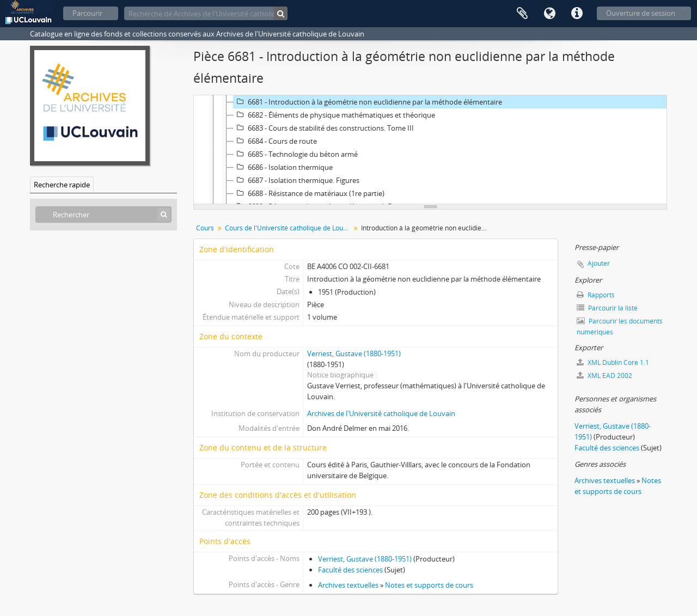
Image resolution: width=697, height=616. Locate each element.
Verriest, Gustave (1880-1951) (354, 353)
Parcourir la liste (607, 308)
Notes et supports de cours (429, 585)
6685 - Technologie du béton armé (296, 154)
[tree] (430, 150)
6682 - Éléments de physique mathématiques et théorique (334, 115)
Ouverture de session (641, 13)
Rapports (596, 295)
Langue (549, 14)
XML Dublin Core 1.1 (613, 362)
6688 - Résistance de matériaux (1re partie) (309, 193)
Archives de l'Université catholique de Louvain (381, 413)
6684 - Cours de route (275, 141)
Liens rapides (577, 14)
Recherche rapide (62, 185)
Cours (205, 228)
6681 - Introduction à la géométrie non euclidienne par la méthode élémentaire (368, 102)
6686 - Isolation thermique (283, 167)
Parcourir (87, 13)
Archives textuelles (348, 585)
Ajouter (599, 263)
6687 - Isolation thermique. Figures (296, 180)
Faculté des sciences (350, 570)
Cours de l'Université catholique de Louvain (289, 228)
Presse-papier (522, 14)
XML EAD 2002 (604, 376)
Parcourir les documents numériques (620, 327)
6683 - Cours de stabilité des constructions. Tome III (324, 128)
